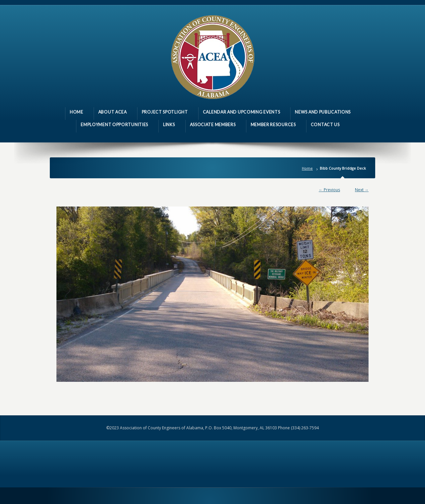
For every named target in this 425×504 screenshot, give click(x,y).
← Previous (329, 190)
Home (307, 168)
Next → (362, 190)
